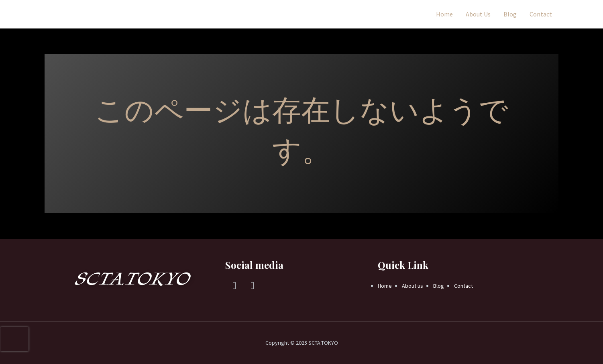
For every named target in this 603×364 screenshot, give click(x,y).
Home (444, 14)
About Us (478, 14)
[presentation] (14, 339)
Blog (510, 14)
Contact (541, 14)
